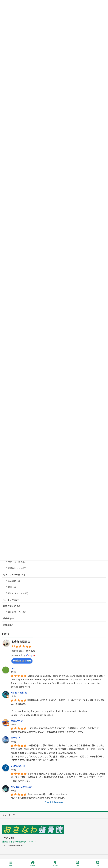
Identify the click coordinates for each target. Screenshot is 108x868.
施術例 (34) (9, 618)
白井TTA (16, 738)
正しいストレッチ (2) (18, 593)
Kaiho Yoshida (19, 693)
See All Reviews (54, 802)
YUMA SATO (18, 766)
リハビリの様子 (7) (12, 600)
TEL (98, 864)
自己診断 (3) (14, 581)
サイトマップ (8, 815)
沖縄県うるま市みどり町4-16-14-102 (20, 842)
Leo (13, 668)
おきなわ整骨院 (21, 642)
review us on (22, 661)
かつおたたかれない (22, 787)
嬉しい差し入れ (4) (17, 612)
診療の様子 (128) (12, 606)
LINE (77, 864)
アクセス (55, 864)
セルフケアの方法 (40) (14, 575)
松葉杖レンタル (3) (17, 568)
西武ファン (17, 721)
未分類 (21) (9, 625)
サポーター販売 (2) (17, 562)
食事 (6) (12, 587)
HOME (33, 864)
